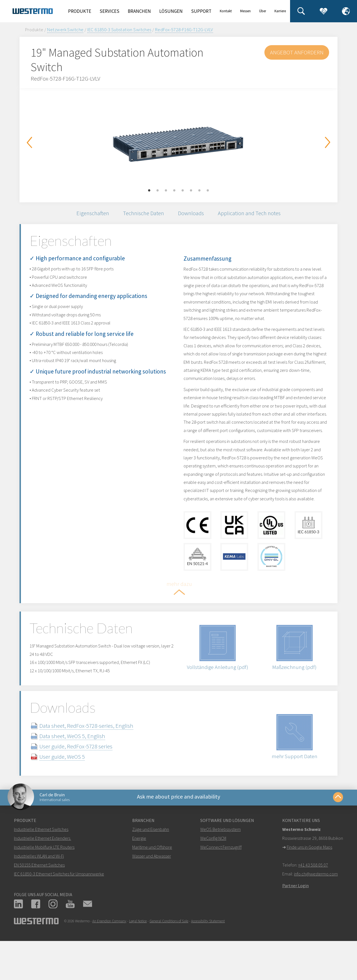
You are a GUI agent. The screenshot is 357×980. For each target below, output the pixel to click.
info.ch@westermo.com (316, 916)
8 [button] (208, 191)
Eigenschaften (89, 214)
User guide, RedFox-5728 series (83, 786)
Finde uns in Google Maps (309, 889)
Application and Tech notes (253, 214)
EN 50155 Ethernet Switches (39, 907)
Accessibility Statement (208, 963)
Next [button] (328, 142)
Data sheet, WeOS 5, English (79, 776)
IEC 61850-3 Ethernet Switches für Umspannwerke (59, 916)
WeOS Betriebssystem (220, 871)
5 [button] (183, 191)
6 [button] (191, 191)
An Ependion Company (109, 963)
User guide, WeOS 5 (69, 796)
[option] (178, 141)
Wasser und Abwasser (152, 898)
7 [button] (199, 191)
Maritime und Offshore (152, 889)
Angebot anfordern (296, 52)
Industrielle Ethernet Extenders (42, 880)
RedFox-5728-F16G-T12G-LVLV (184, 30)
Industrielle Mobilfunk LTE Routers (44, 889)
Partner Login (296, 927)
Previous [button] (29, 142)
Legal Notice (138, 963)
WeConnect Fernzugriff (221, 889)
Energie (139, 880)
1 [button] (149, 191)
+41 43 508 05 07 (313, 907)
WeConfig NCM (213, 880)
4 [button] (174, 191)
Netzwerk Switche (65, 30)
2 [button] (158, 191)
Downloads (192, 214)
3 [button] (166, 191)
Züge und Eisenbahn (151, 871)
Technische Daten (142, 214)
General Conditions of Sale (169, 963)
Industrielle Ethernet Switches (41, 871)
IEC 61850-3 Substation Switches (119, 30)
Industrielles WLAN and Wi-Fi (39, 898)
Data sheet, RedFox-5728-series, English (93, 765)
